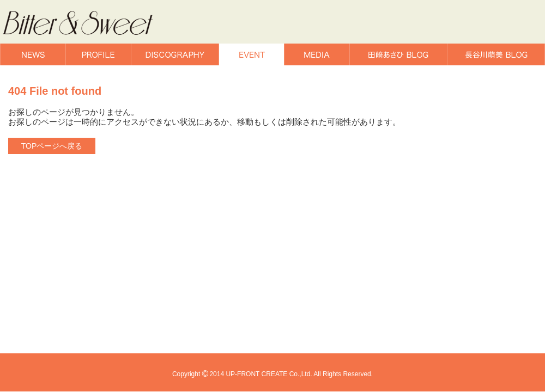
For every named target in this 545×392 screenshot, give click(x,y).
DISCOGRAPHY (175, 54)
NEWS (33, 54)
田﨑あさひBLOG (398, 54)
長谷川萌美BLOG (496, 54)
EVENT (252, 54)
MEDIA (317, 54)
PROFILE (98, 54)
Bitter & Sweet (92, 23)
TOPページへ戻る (52, 146)
